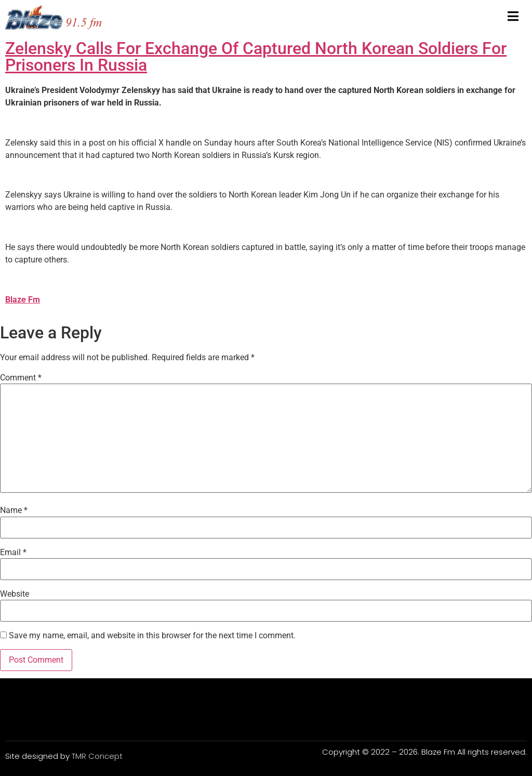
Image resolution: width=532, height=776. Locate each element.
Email (13, 553)
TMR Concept (97, 756)
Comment (21, 378)
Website (15, 594)
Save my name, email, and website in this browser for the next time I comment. (152, 636)
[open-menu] (513, 17)
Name (14, 510)
